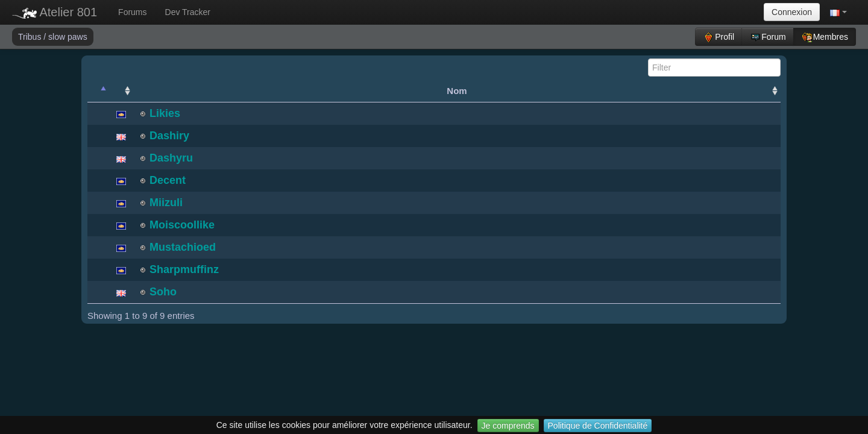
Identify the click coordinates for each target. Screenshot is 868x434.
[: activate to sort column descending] (98, 91)
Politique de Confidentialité (598, 426)
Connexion (792, 12)
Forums (132, 12)
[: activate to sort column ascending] (121, 91)
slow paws (68, 37)
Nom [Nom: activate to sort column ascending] (457, 91)
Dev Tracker (188, 12)
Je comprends (508, 426)
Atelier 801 (55, 12)
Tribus (31, 37)
